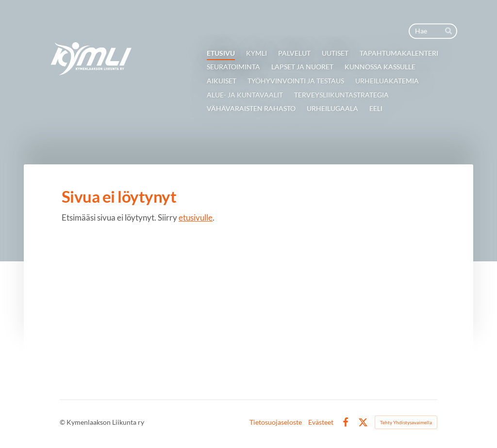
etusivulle (196, 217)
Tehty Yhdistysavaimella (406, 422)
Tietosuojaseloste (276, 422)
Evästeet (321, 422)
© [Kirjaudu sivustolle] (63, 422)
